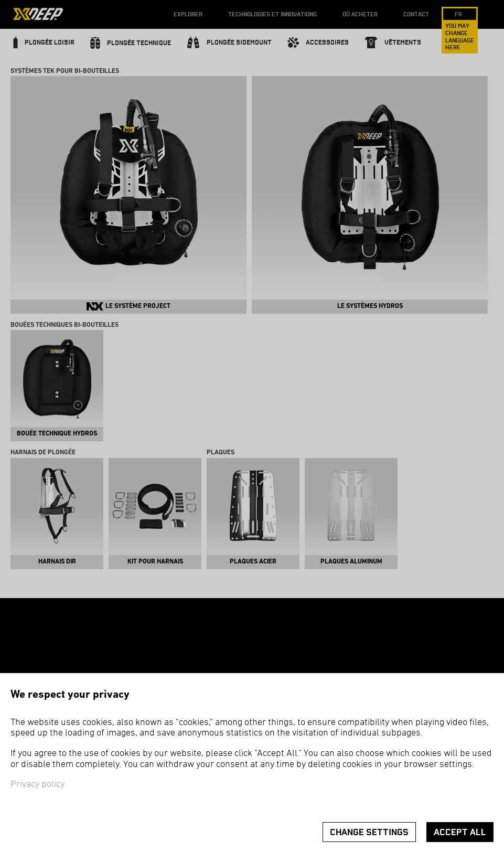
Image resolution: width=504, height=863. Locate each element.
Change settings (369, 832)
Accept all (460, 832)
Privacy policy (37, 785)
